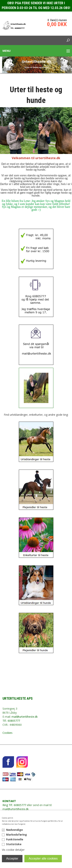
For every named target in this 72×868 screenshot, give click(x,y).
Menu (7, 51)
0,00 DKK (57, 24)
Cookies (7, 733)
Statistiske (14, 844)
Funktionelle (15, 839)
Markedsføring (17, 835)
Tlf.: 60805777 (11, 721)
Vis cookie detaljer (13, 850)
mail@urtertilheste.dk (25, 717)
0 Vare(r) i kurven (57, 20)
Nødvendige (14, 830)
